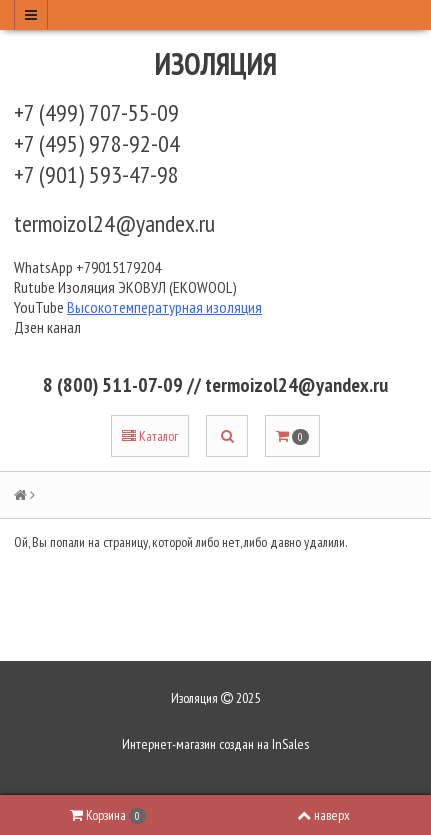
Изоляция (216, 63)
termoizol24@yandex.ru (114, 223)
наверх (323, 815)
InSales (290, 744)
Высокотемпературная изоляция (164, 307)
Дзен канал (49, 327)
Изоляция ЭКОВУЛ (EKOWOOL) (147, 287)
